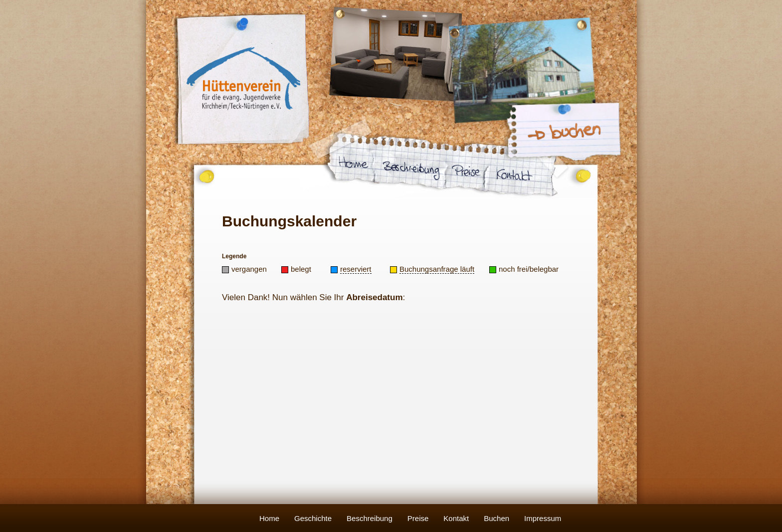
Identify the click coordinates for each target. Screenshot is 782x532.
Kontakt (456, 518)
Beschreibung (370, 518)
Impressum (543, 518)
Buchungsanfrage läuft (437, 269)
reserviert (356, 269)
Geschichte (313, 518)
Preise (418, 518)
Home (269, 518)
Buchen (496, 518)
